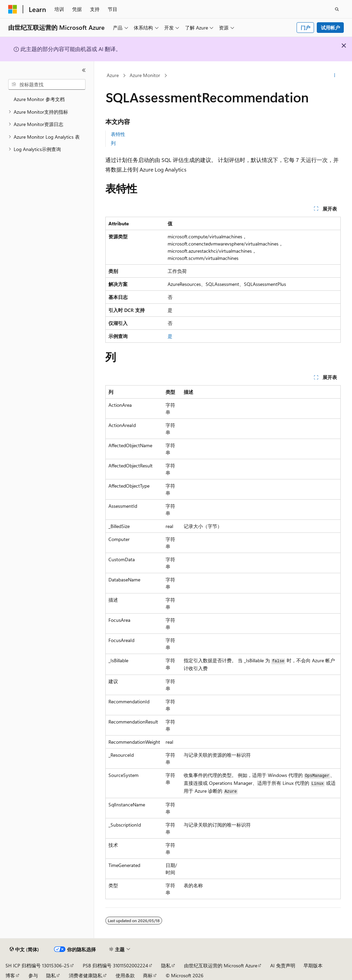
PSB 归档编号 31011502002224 (115, 965)
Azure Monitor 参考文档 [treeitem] (39, 99)
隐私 (166, 965)
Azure (113, 75)
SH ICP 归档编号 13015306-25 (37, 965)
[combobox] (47, 85)
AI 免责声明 (283, 965)
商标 (148, 975)
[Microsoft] (13, 9)
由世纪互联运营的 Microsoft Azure (221, 965)
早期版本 (313, 965)
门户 (305, 28)
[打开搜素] (337, 9)
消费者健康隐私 (86, 975)
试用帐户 (330, 28)
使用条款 (125, 975)
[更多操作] (335, 76)
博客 (10, 975)
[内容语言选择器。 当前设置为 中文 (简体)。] (24, 950)
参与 (33, 975)
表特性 (118, 134)
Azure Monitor (145, 75)
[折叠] (84, 70)
